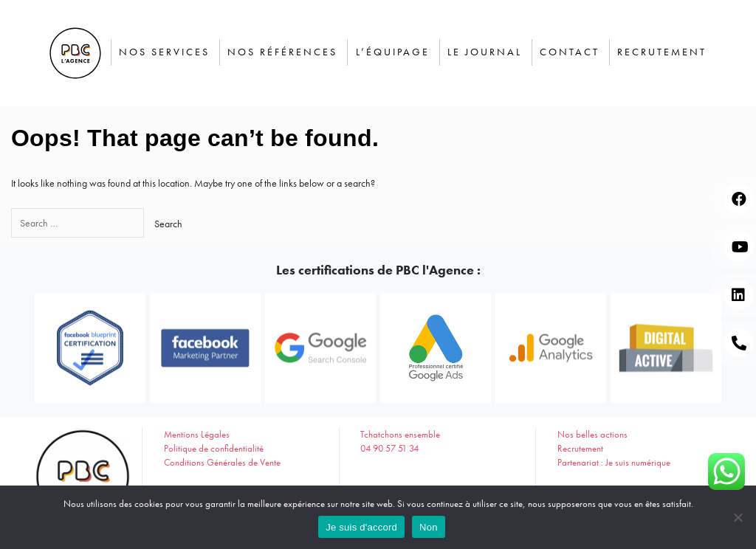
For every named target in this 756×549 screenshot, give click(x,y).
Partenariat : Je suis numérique (614, 463)
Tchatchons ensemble (400, 435)
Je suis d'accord (361, 527)
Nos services (164, 52)
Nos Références (282, 52)
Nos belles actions (592, 435)
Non (429, 527)
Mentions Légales (197, 435)
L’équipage (393, 52)
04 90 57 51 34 (389, 449)
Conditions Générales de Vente (222, 463)
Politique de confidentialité (214, 449)
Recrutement (662, 52)
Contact (570, 52)
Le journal (485, 52)
